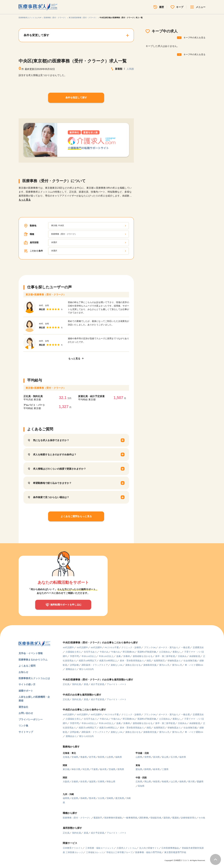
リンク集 (23, 726)
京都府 (75, 782)
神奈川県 (76, 769)
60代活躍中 (96, 647)
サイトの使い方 (27, 684)
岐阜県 (156, 769)
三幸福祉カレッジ (95, 852)
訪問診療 (74, 665)
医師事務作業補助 (113, 818)
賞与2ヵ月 (164, 665)
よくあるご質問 (27, 666)
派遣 (86, 684)
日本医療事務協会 (170, 848)
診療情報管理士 (189, 818)
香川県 (191, 782)
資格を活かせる (133, 665)
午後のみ (115, 652)
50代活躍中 (82, 647)
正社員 (66, 684)
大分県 (101, 798)
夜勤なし (177, 652)
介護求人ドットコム (126, 848)
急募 (119, 656)
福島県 (119, 757)
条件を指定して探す (76, 98)
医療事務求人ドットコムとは (34, 678)
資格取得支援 (150, 665)
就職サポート (26, 691)
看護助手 (98, 818)
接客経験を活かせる (143, 656)
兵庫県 (101, 782)
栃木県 (103, 769)
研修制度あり (174, 661)
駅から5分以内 (87, 669)
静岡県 (148, 769)
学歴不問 (74, 656)
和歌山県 (111, 782)
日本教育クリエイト (73, 848)
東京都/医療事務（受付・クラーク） (83, 18)
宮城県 (75, 757)
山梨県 (139, 757)
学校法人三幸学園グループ (119, 852)
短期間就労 (159, 661)
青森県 (84, 757)
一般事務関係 (131, 818)
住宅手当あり (90, 652)
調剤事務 (144, 818)
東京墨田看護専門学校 (175, 852)
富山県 (165, 757)
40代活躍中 (68, 647)
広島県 (139, 782)
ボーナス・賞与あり (168, 647)
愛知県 (139, 769)
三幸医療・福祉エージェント (100, 848)
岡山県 (148, 782)
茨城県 (112, 769)
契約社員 (77, 684)
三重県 (165, 769)
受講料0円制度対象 (147, 652)
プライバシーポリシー (31, 719)
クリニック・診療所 (131, 647)
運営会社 (23, 707)
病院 (149, 661)
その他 (202, 818)
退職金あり (71, 669)
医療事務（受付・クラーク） (55, 18)
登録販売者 (156, 818)
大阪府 (66, 782)
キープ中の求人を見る (194, 38)
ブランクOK (150, 647)
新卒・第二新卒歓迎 (165, 656)
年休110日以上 (89, 656)
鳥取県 (156, 782)
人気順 (130, 69)
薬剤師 (167, 818)
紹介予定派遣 (98, 684)
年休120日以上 (106, 656)
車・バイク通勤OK (194, 665)
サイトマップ (26, 732)
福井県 (183, 757)
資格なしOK (117, 665)
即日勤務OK (129, 652)
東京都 (66, 769)
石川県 (174, 757)
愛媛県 (200, 782)
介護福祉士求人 (73, 652)
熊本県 (92, 798)
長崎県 (84, 798)
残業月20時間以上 (108, 661)
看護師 (175, 818)
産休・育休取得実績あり (132, 661)
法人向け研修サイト (149, 848)
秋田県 (101, 757)
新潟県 (156, 757)
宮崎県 (110, 798)
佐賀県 (75, 798)
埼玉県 (86, 769)
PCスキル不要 (112, 647)
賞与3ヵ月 (177, 665)
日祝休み (182, 656)
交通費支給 (198, 647)
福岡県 (66, 798)
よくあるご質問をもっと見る (76, 516)
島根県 (165, 782)
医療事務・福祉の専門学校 (148, 852)
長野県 (148, 757)
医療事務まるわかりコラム (33, 660)
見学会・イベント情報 (31, 653)
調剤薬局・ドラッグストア (95, 665)
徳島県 (183, 782)
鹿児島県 (120, 798)
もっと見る (25, 200)
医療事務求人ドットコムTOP (30, 18)
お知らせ (23, 672)
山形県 (110, 757)
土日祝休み (164, 652)
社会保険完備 (190, 661)
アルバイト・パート (117, 684)
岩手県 (92, 757)
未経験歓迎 (195, 656)
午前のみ (104, 652)
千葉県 (94, 769)
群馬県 (121, 769)
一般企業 (185, 647)
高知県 (141, 786)
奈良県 (84, 782)
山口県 (174, 782)
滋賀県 (92, 782)
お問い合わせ (26, 713)
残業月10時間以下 (88, 661)
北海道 (66, 757)
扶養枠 (127, 656)
